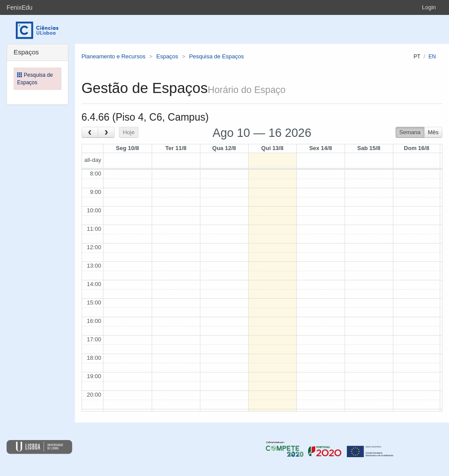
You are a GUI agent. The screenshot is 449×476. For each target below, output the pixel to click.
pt (417, 57)
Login (429, 7)
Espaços (167, 56)
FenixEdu (20, 7)
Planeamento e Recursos (114, 56)
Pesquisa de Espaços (216, 56)
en (432, 57)
